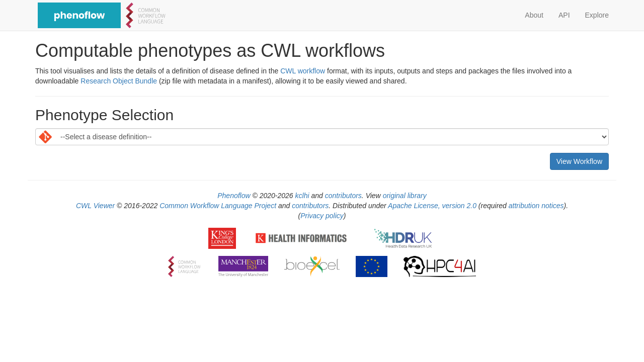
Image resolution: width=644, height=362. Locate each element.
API (564, 15)
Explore (597, 15)
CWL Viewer (95, 206)
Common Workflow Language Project (218, 206)
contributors (343, 196)
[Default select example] (322, 137)
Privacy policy (322, 216)
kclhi (302, 196)
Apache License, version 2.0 (432, 206)
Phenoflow (234, 196)
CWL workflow (303, 71)
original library (405, 196)
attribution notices (536, 206)
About (534, 15)
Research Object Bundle (119, 81)
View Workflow (579, 161)
